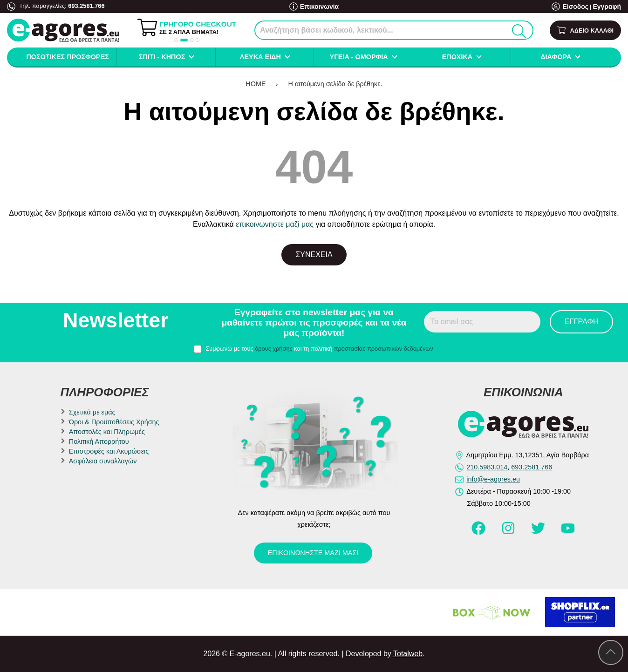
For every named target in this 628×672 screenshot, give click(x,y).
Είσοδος (579, 7)
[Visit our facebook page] (479, 532)
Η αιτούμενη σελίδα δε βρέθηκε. (335, 84)
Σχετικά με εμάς (92, 412)
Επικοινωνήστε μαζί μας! (313, 553)
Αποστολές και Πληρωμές (107, 432)
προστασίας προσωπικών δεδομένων (384, 349)
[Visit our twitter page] (539, 532)
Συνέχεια (314, 255)
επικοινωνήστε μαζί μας (275, 224)
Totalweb (408, 654)
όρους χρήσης (274, 349)
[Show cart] (585, 31)
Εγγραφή (608, 7)
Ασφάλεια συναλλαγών (103, 461)
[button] (176, 40)
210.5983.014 (487, 467)
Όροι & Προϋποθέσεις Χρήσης (114, 422)
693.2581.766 (86, 6)
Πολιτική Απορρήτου (99, 441)
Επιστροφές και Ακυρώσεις (109, 451)
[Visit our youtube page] (568, 532)
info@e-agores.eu (493, 479)
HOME (256, 84)
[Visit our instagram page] (509, 532)
